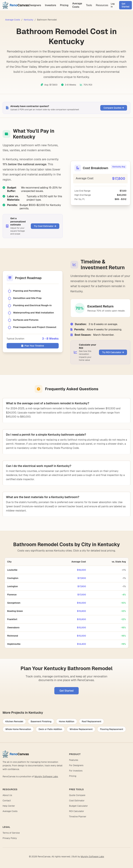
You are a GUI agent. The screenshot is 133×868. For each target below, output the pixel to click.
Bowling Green (15, 611)
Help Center (9, 806)
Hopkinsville (14, 644)
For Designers (76, 765)
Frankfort (12, 619)
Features (74, 760)
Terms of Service (11, 833)
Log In (113, 5)
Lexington (13, 586)
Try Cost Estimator (45, 226)
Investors (51, 5)
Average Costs (77, 5)
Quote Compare (77, 795)
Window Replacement (81, 729)
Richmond (13, 636)
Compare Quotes (114, 108)
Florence (12, 595)
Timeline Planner (78, 817)
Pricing (64, 5)
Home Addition (67, 721)
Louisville (12, 570)
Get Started (126, 5)
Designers (35, 5)
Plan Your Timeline (33, 346)
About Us (7, 795)
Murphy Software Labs (46, 776)
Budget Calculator (79, 806)
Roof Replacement (91, 721)
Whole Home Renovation (18, 729)
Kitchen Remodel (14, 721)
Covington (13, 578)
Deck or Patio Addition (50, 729)
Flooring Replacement (112, 729)
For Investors (76, 771)
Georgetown (14, 603)
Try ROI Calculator (113, 352)
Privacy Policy (10, 838)
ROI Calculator (77, 811)
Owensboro (13, 628)
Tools (89, 5)
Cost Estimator (77, 801)
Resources (102, 5)
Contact (7, 801)
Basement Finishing (41, 721)
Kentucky (29, 20)
